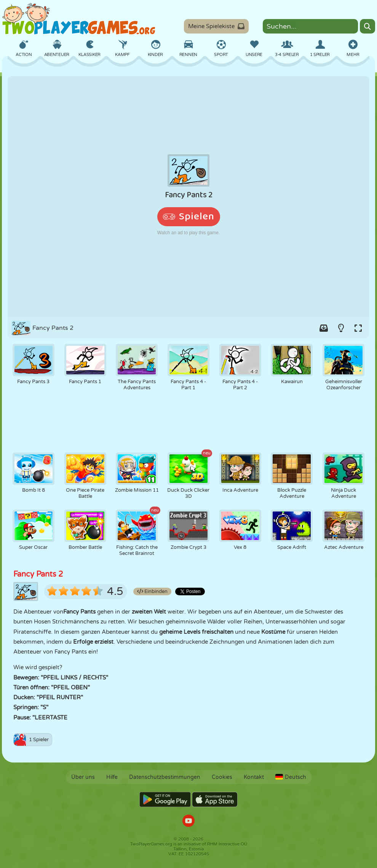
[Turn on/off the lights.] (341, 328)
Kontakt (254, 777)
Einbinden (152, 591)
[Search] (367, 26)
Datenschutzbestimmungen (165, 777)
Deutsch (291, 777)
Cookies (222, 777)
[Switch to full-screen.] (358, 328)
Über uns (83, 777)
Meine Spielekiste (216, 26)
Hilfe (112, 777)
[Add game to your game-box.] (324, 328)
